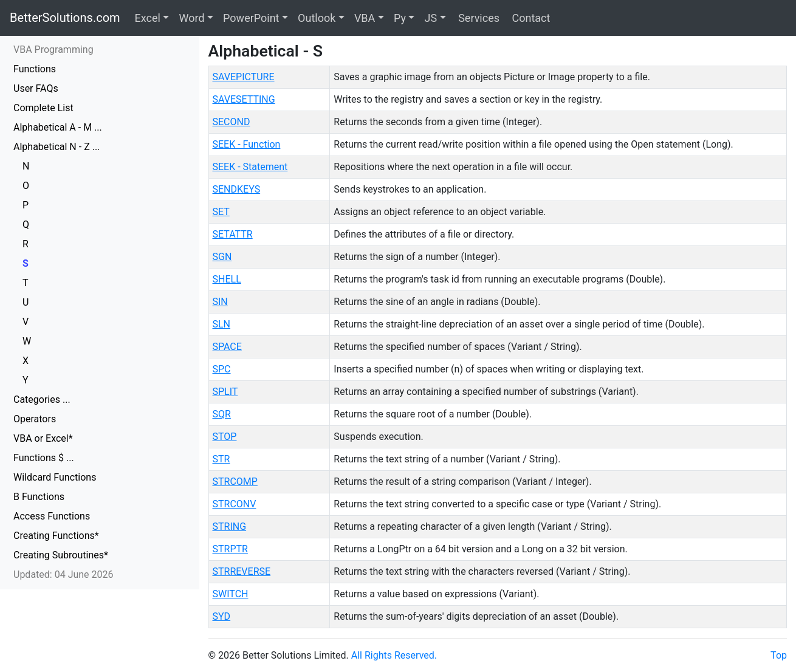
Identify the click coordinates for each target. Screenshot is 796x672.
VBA (365, 18)
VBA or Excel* (43, 438)
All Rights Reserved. (394, 655)
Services (478, 18)
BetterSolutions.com (65, 18)
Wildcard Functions (55, 477)
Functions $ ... (44, 458)
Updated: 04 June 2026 (63, 574)
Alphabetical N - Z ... (57, 147)
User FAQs (36, 88)
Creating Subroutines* (61, 555)
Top (779, 655)
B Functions (39, 497)
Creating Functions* (56, 536)
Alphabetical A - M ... (58, 127)
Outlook (317, 18)
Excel (148, 18)
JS (431, 18)
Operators (35, 419)
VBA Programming (53, 50)
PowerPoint (251, 18)
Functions (35, 69)
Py (400, 18)
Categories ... (42, 399)
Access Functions (52, 516)
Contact (530, 18)
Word (191, 18)
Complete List (43, 108)
